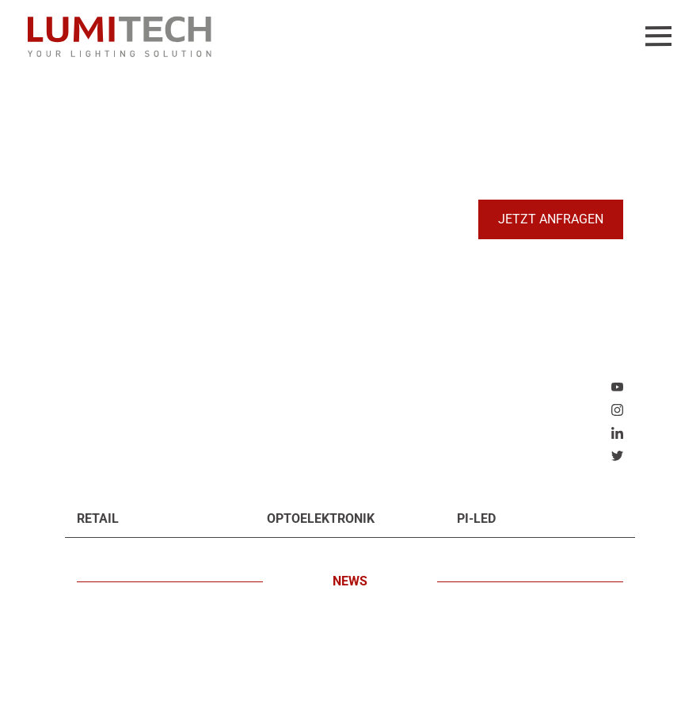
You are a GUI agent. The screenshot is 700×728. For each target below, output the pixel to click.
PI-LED (476, 518)
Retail (98, 518)
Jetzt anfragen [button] (551, 219)
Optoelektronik (321, 518)
